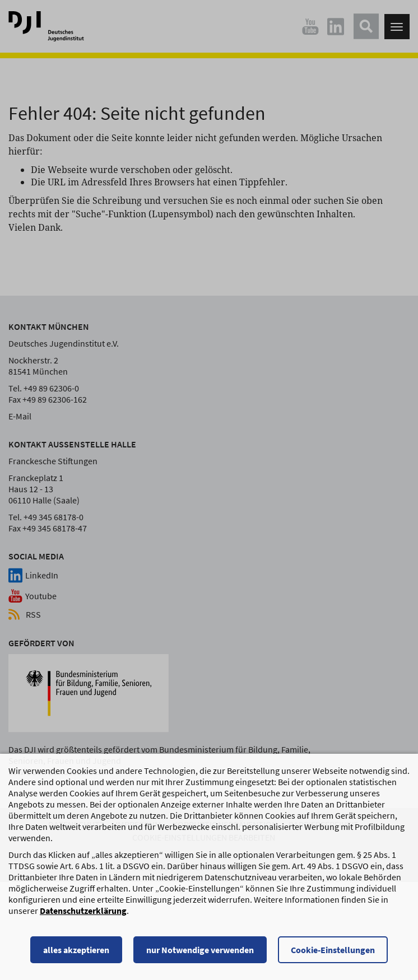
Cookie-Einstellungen (333, 951)
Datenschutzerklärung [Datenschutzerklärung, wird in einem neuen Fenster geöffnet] (83, 912)
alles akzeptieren (76, 951)
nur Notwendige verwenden (200, 951)
